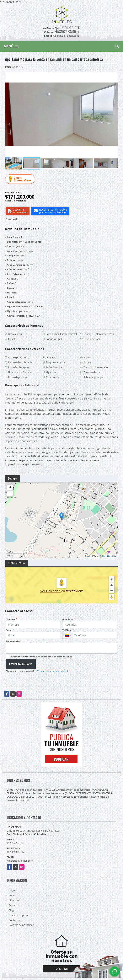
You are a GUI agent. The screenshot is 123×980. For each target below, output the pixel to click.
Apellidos (68, 619)
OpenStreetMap (110, 556)
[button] (115, 75)
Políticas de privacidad (21, 925)
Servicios (14, 905)
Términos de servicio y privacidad (53, 671)
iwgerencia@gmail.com (20, 861)
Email (10, 630)
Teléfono (68, 630)
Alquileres (14, 900)
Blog (11, 910)
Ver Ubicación (51, 591)
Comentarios (13, 641)
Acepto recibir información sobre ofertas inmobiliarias (41, 657)
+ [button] (10, 488)
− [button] (10, 494)
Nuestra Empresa (19, 915)
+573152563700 (65, 31)
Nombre (11, 619)
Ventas (13, 895)
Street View (21, 179)
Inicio (12, 891)
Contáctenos (16, 920)
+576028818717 (70, 28)
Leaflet (88, 556)
